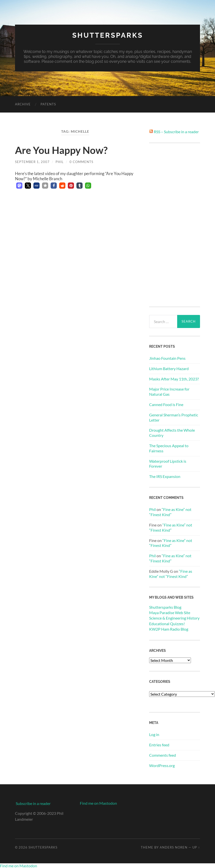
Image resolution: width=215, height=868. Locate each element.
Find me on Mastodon (98, 803)
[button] (19, 186)
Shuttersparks (108, 35)
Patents (48, 104)
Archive (23, 104)
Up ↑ (196, 847)
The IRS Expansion (165, 476)
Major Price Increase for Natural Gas (169, 392)
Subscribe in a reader (33, 803)
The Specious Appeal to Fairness (169, 448)
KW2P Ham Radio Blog (169, 629)
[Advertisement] (175, 225)
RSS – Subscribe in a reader (176, 132)
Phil (60, 162)
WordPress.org (162, 765)
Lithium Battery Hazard (169, 368)
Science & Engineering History (174, 618)
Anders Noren (174, 847)
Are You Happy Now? (61, 150)
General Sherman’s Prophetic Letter (174, 417)
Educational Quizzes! (167, 624)
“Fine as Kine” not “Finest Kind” (170, 512)
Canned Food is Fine (166, 404)
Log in (154, 734)
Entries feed (159, 745)
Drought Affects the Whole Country (172, 433)
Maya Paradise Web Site (170, 613)
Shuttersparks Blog (165, 607)
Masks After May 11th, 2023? (174, 379)
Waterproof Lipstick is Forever (168, 464)
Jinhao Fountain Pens (167, 358)
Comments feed (163, 755)
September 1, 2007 (32, 162)
